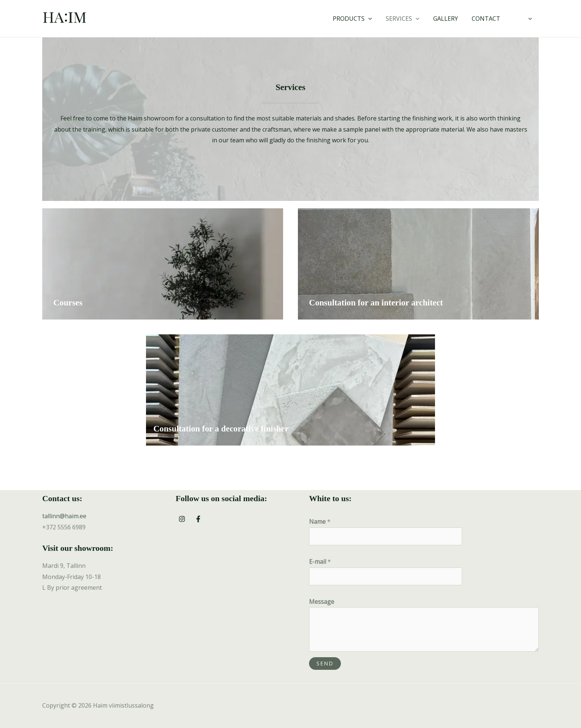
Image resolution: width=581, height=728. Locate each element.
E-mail (320, 562)
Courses (68, 303)
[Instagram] (182, 519)
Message (322, 602)
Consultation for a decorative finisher (222, 429)
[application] (377, 19)
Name (320, 522)
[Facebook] (198, 519)
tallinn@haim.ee (64, 516)
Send (325, 663)
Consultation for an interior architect (376, 303)
